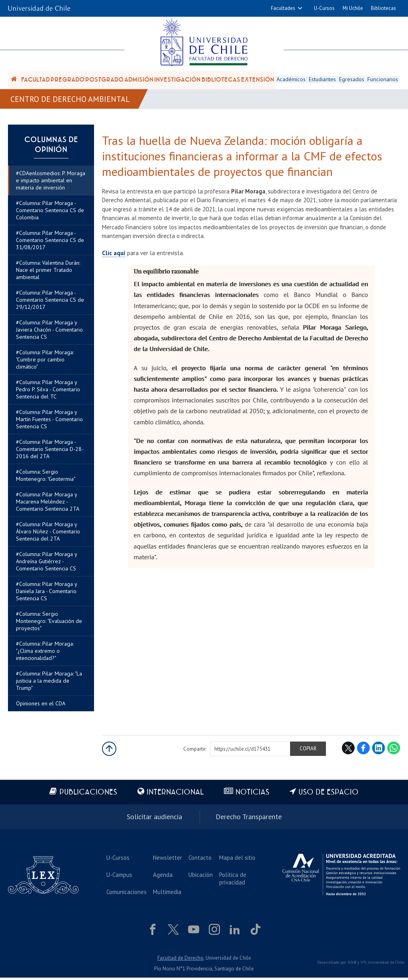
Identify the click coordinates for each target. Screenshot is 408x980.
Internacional (175, 795)
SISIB (352, 965)
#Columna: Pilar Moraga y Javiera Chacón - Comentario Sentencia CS (49, 332)
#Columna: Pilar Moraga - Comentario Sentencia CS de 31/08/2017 (50, 243)
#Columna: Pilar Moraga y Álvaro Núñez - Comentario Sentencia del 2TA (48, 534)
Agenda (162, 877)
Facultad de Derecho (180, 960)
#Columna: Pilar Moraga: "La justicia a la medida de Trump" (49, 683)
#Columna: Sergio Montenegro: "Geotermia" (46, 478)
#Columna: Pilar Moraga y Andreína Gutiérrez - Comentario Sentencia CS (46, 564)
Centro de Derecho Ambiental (71, 100)
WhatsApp (394, 751)
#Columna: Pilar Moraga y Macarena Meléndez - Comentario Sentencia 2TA (48, 504)
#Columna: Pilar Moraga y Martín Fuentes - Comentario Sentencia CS (49, 422)
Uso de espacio (329, 795)
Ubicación (199, 877)
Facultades (283, 8)
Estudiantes (322, 80)
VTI (363, 965)
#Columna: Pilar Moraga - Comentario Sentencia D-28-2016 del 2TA (50, 452)
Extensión (258, 80)
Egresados (352, 80)
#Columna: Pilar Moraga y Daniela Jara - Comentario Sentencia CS (46, 594)
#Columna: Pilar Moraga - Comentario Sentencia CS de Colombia (50, 213)
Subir (109, 752)
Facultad (35, 80)
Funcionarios (383, 80)
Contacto (199, 860)
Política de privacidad (231, 880)
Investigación (177, 80)
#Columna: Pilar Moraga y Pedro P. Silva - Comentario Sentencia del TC (48, 392)
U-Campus (119, 877)
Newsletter (167, 860)
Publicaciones (88, 795)
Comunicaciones (126, 894)
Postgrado (104, 80)
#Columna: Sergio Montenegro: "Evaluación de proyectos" (49, 624)
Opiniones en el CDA (41, 706)
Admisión (139, 80)
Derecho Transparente (249, 819)
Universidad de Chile (386, 965)
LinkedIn (379, 751)
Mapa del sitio (236, 860)
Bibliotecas (383, 8)
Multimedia (166, 894)
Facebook (363, 751)
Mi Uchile (353, 8)
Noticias (253, 795)
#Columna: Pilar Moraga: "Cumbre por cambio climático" (45, 362)
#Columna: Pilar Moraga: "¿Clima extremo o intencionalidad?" (45, 654)
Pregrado (68, 80)
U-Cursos (324, 8)
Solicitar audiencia (154, 819)
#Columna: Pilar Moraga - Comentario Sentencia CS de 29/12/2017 (50, 303)
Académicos (291, 80)
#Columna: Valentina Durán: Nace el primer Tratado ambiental (48, 273)
